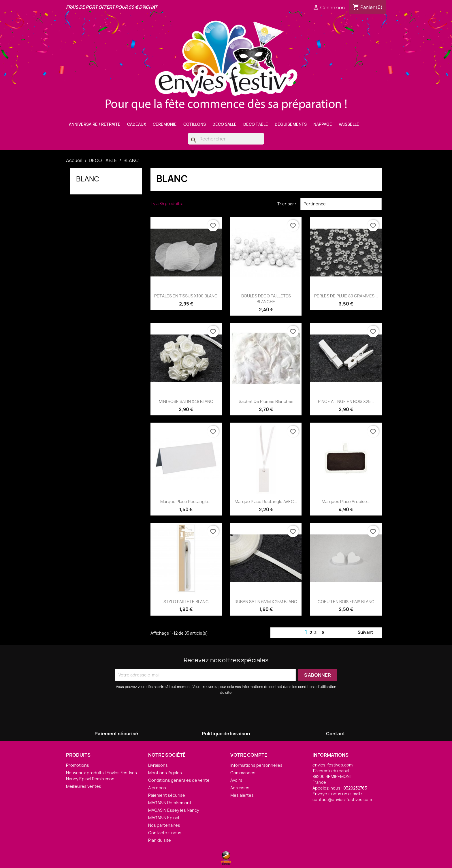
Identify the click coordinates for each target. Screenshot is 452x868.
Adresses (240, 788)
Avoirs (236, 780)
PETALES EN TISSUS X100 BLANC (186, 296)
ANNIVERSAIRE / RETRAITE (95, 124)
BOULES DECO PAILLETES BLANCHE (266, 299)
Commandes (243, 773)
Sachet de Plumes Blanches (266, 401)
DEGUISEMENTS (291, 124)
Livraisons (158, 765)
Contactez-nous (165, 833)
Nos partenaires (164, 825)
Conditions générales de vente (179, 780)
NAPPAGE (323, 124)
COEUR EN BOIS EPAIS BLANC (346, 602)
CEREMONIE (165, 124)
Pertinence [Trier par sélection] (341, 204)
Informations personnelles (256, 765)
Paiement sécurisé (167, 795)
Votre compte (249, 755)
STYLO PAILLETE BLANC (186, 602)
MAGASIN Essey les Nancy (174, 810)
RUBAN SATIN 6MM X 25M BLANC (266, 602)
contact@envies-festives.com (342, 799)
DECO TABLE (256, 124)
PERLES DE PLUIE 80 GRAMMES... (346, 296)
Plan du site (160, 840)
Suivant (369, 633)
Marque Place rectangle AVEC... (266, 502)
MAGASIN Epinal (164, 818)
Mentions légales (165, 773)
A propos (157, 788)
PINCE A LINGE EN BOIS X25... (346, 401)
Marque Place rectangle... (186, 502)
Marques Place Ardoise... (346, 502)
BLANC (88, 179)
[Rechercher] (226, 139)
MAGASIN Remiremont (170, 803)
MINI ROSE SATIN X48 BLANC (186, 401)
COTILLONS (195, 124)
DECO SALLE (225, 124)
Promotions (78, 765)
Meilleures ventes (84, 786)
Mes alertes (242, 795)
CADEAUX (137, 124)
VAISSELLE (349, 124)
